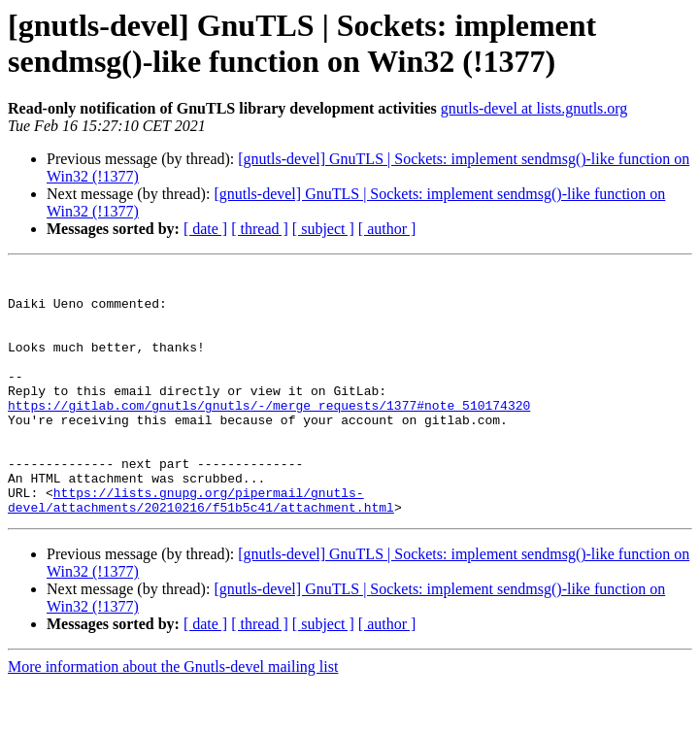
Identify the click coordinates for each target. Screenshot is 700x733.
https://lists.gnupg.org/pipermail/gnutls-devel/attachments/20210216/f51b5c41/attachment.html (201, 548)
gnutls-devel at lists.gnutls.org (534, 108)
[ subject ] (323, 229)
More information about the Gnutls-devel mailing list (173, 716)
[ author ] (387, 229)
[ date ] (205, 229)
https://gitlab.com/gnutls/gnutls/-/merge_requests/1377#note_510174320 (269, 434)
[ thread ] (260, 229)
